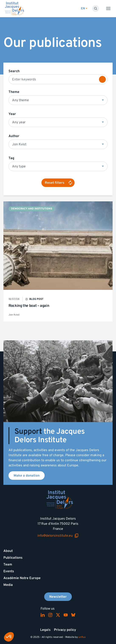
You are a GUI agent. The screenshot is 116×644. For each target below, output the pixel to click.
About (8, 551)
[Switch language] (84, 9)
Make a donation (27, 476)
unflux (82, 637)
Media (8, 585)
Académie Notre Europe (22, 578)
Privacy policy (65, 630)
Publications (13, 558)
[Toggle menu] (108, 8)
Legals (45, 630)
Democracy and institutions (32, 209)
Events (9, 571)
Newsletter (58, 597)
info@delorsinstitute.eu (58, 536)
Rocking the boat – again (29, 306)
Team (8, 564)
